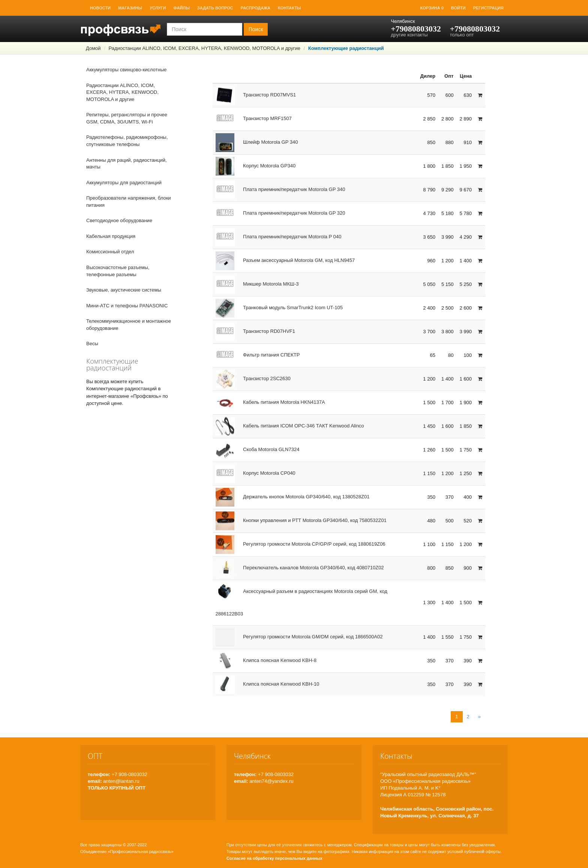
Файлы (181, 8)
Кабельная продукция (111, 236)
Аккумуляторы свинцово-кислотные (126, 70)
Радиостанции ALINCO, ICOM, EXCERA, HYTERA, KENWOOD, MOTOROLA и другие (204, 48)
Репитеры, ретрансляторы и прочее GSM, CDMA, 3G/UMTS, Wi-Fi (127, 118)
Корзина (432, 8)
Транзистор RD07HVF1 (256, 331)
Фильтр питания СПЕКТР (258, 355)
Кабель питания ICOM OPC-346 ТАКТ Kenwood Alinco (290, 426)
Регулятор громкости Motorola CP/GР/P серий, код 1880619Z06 (301, 544)
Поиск (256, 29)
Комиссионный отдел (110, 252)
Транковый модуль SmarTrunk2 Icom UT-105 (279, 308)
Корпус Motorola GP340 (256, 166)
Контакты (289, 8)
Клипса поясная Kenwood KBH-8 (266, 660)
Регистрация (488, 8)
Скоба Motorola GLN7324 (258, 449)
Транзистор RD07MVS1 (256, 95)
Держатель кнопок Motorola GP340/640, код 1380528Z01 (293, 497)
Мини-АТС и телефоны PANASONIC (127, 306)
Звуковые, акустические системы (124, 290)
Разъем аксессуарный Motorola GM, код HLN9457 (285, 260)
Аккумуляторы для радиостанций (124, 183)
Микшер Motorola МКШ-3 (257, 284)
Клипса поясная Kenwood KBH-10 (268, 684)
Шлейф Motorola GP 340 (257, 142)
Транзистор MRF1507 (254, 118)
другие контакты (409, 35)
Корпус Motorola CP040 (256, 473)
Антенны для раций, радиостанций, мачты (127, 164)
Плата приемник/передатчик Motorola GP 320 (280, 213)
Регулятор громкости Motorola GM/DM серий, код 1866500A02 (299, 637)
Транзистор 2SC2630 (253, 378)
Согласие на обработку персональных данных (274, 858)
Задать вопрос (215, 8)
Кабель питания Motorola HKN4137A (270, 402)
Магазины (130, 8)
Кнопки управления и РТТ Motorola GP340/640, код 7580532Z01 (301, 520)
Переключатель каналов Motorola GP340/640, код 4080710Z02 (300, 568)
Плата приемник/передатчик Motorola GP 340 (280, 189)
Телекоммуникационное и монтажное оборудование (129, 325)
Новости (100, 8)
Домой (93, 48)
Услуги (158, 8)
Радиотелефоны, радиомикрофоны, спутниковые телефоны (127, 141)
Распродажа (256, 8)
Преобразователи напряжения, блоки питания (129, 202)
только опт (462, 35)
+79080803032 (416, 29)
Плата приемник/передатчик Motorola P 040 (279, 237)
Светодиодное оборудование (119, 220)
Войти (458, 8)
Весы (92, 344)
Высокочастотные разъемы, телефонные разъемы (118, 271)
